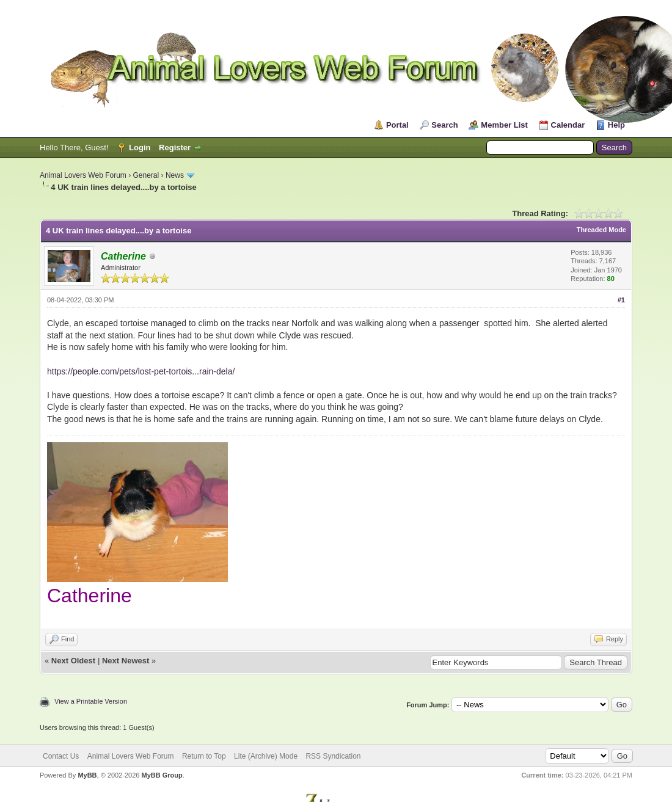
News (175, 175)
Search (444, 125)
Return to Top (204, 756)
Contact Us (61, 756)
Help (616, 125)
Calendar (568, 125)
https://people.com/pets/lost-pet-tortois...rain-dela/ (141, 371)
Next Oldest (73, 661)
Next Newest (126, 661)
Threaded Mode (601, 230)
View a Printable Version (91, 701)
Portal (397, 125)
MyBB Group (162, 775)
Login (140, 148)
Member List (504, 125)
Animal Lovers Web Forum (83, 175)
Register (175, 148)
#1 (621, 300)
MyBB (87, 775)
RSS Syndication (333, 756)
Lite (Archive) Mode (266, 756)
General (146, 175)
